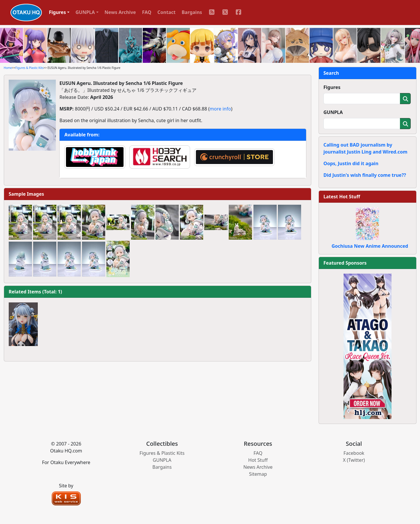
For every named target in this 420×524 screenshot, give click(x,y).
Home (8, 68)
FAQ (147, 12)
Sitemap (258, 474)
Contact (167, 12)
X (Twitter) (354, 460)
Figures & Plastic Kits (30, 68)
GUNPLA (333, 112)
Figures (332, 87)
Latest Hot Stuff (342, 197)
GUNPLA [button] (85, 12)
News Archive (120, 12)
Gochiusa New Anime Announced (370, 246)
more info (220, 109)
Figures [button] (57, 12)
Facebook (354, 453)
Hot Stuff (258, 460)
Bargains (192, 12)
